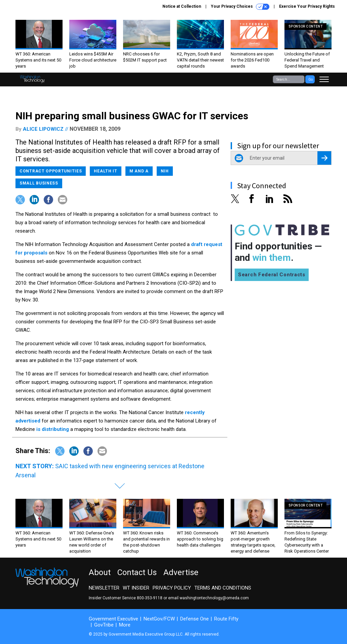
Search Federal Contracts (272, 275)
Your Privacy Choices (240, 7)
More (125, 625)
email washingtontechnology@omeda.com (208, 598)
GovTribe (104, 625)
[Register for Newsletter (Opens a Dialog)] (324, 158)
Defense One (195, 619)
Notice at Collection (182, 6)
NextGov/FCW (159, 619)
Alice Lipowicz (43, 129)
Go (311, 79)
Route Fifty (226, 619)
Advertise (181, 572)
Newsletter (104, 588)
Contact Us (137, 572)
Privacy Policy (172, 588)
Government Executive (113, 619)
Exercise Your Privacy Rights (307, 6)
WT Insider (136, 588)
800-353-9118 (150, 598)
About (100, 572)
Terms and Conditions (223, 588)
